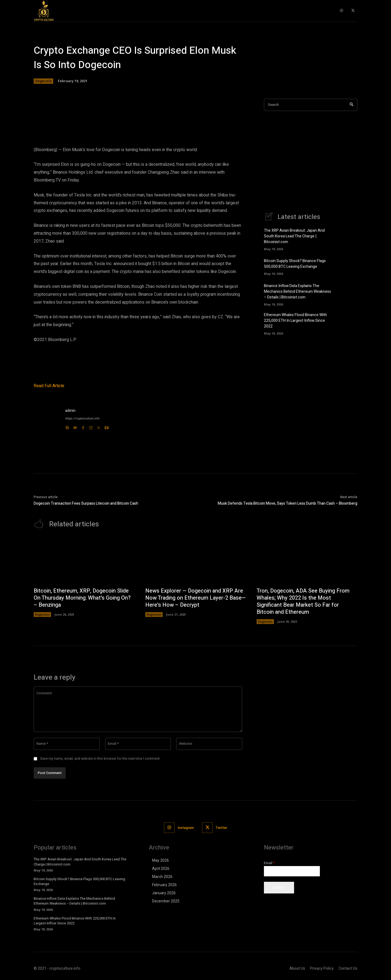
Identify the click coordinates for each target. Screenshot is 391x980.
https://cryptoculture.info (82, 419)
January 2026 (164, 893)
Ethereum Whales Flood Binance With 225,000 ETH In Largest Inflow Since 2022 (295, 321)
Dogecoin (43, 81)
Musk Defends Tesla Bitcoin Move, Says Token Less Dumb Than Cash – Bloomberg (288, 503)
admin (70, 411)
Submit (279, 888)
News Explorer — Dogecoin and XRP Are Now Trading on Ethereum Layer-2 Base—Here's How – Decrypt (195, 598)
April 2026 (161, 868)
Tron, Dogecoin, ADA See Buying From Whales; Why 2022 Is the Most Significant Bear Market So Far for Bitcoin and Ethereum (303, 601)
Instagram (186, 828)
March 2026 (162, 877)
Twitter (221, 828)
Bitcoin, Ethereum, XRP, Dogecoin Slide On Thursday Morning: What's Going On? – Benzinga (82, 598)
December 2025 (166, 901)
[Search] (351, 105)
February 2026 (164, 885)
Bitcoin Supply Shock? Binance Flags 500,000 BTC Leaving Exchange (295, 264)
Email (269, 863)
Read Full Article (49, 386)
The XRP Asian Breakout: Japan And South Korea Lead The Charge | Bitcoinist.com (294, 236)
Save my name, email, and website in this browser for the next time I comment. (100, 759)
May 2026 (160, 860)
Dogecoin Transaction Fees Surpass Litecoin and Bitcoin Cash (86, 503)
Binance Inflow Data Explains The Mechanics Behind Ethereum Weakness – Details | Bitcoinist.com (297, 292)
